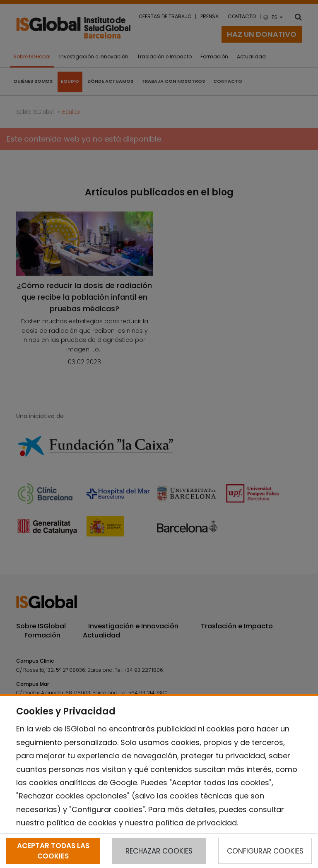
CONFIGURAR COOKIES (265, 851)
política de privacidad (196, 823)
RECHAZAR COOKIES (159, 851)
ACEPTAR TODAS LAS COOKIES (53, 851)
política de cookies (82, 823)
